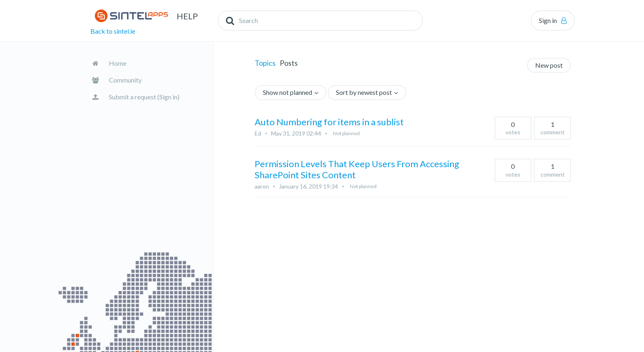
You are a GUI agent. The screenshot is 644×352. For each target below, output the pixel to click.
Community (125, 80)
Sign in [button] (548, 20)
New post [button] (549, 65)
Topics (265, 63)
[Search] (320, 21)
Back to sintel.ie (113, 31)
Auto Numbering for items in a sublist (329, 122)
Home (118, 63)
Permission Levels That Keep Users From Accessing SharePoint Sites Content (357, 169)
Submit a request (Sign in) (144, 97)
